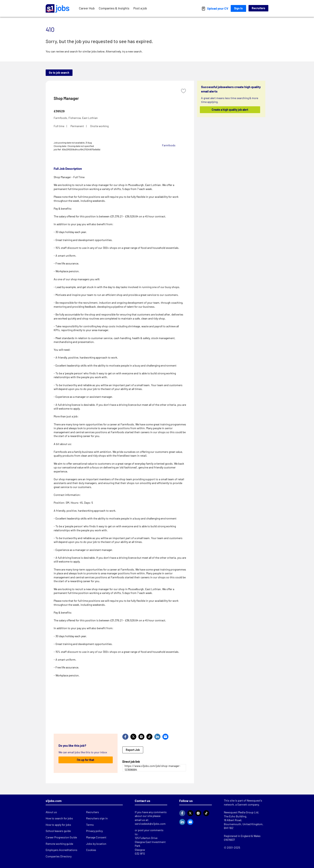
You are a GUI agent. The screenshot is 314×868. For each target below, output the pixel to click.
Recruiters (258, 8)
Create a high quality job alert (230, 110)
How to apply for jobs (58, 825)
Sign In (238, 8)
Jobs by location (96, 844)
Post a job (140, 8)
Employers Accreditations (61, 850)
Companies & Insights (114, 8)
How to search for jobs (59, 818)
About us (51, 812)
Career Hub (87, 8)
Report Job (133, 750)
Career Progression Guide (61, 837)
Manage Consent (96, 837)
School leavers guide (58, 831)
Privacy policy (94, 831)
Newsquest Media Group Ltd (241, 812)
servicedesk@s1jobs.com (150, 824)
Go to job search (59, 73)
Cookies (91, 850)
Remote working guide (59, 844)
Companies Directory (59, 856)
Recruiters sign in (97, 818)
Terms (90, 825)
